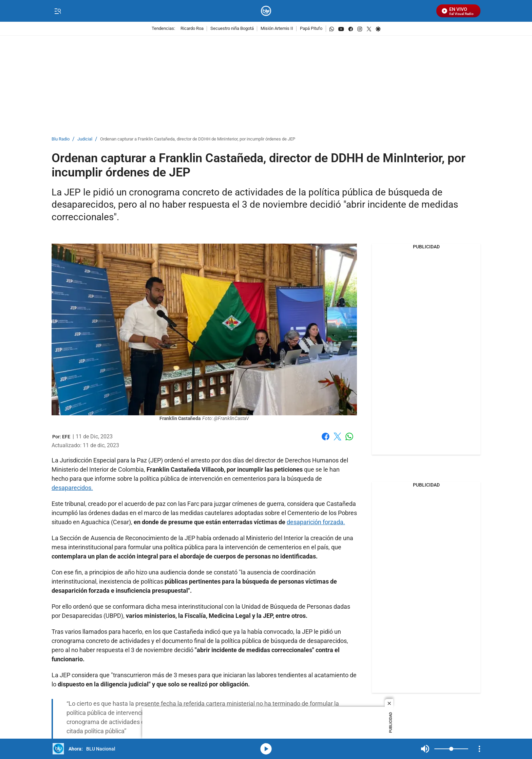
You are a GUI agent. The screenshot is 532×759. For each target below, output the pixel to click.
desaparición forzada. (316, 522)
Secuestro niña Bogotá (232, 29)
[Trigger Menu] (58, 11)
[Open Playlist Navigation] (479, 749)
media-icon (266, 749)
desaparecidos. (72, 488)
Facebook (326, 437)
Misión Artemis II (277, 29)
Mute (425, 749)
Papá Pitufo (311, 29)
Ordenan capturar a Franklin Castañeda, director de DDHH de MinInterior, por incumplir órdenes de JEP (198, 139)
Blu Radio (61, 139)
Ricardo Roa (192, 29)
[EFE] (66, 437)
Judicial (85, 139)
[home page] (266, 11)
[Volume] (451, 749)
